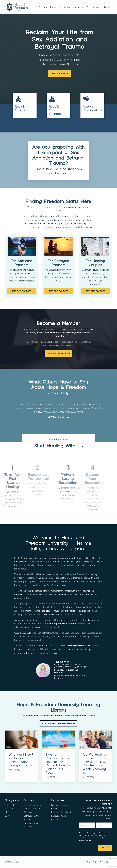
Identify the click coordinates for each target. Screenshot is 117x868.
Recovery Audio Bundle (59, 818)
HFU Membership (32, 805)
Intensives (97, 7)
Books (54, 809)
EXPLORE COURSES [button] (22, 291)
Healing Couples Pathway (31, 825)
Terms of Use (105, 862)
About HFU (84, 7)
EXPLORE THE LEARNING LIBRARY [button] (58, 724)
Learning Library (59, 805)
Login (107, 7)
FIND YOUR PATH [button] (60, 73)
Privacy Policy (92, 862)
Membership (70, 7)
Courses (43, 7)
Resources (55, 7)
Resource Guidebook (61, 812)
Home (8, 812)
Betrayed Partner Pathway (32, 818)
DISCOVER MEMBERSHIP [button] (58, 353)
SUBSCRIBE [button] (105, 848)
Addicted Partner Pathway (32, 810)
